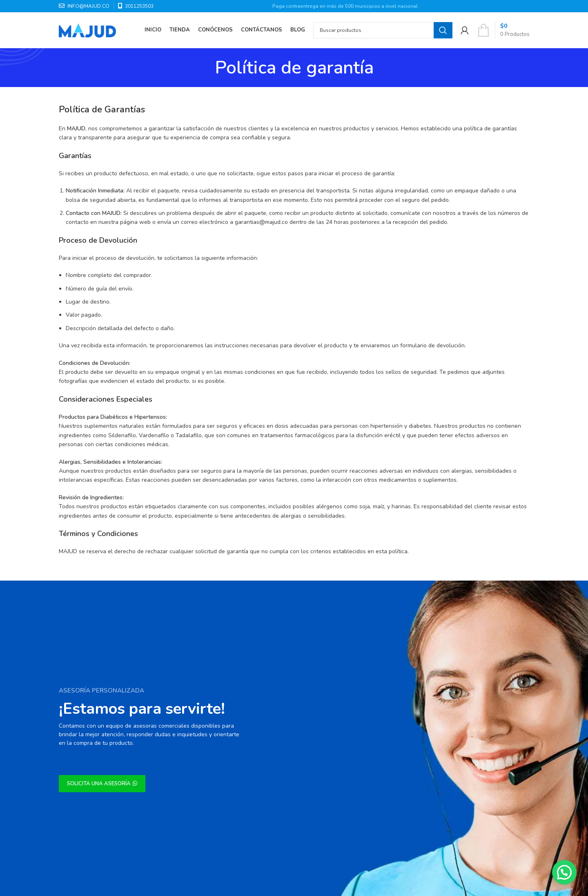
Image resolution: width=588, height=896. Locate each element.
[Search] (383, 31)
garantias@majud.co (261, 222)
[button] (564, 872)
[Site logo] (87, 30)
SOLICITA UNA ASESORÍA (102, 784)
